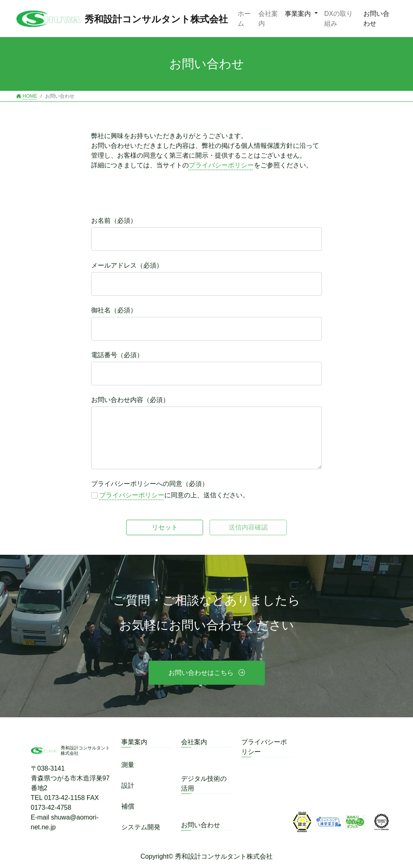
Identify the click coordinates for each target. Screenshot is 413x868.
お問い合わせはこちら (201, 673)
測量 (128, 765)
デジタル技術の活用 (204, 783)
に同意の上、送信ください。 (174, 495)
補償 (128, 806)
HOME (27, 96)
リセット (165, 527)
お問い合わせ (376, 19)
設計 (128, 786)
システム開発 (141, 827)
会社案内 (268, 19)
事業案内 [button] (299, 14)
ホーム (244, 19)
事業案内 (134, 742)
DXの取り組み (339, 19)
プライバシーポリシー (221, 165)
